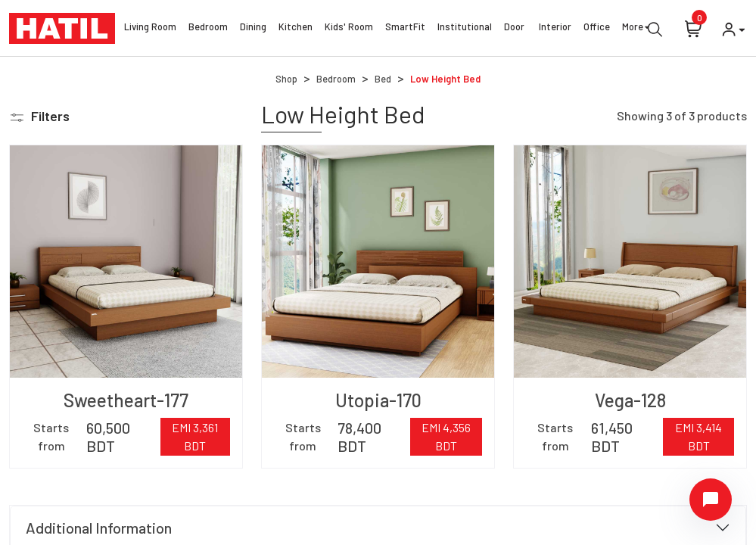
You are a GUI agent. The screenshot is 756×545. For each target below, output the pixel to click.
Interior (555, 29)
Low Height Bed (445, 79)
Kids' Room (349, 29)
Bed (383, 79)
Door (515, 29)
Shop (286, 79)
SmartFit (405, 29)
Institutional (465, 29)
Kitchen (296, 29)
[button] (39, 116)
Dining (253, 29)
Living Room (150, 29)
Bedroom (208, 29)
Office (597, 29)
